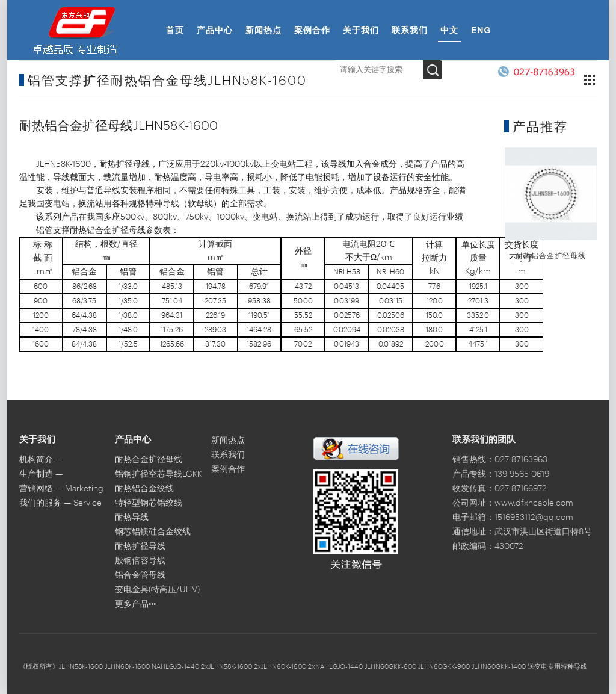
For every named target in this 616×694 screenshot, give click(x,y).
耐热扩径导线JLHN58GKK (140, 548)
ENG (481, 30)
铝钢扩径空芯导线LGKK (159, 474)
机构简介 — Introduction (43, 461)
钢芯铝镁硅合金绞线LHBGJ (153, 534)
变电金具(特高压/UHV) (157, 590)
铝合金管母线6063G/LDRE (140, 577)
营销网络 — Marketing (61, 489)
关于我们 (361, 30)
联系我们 (410, 30)
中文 (449, 30)
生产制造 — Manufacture (44, 476)
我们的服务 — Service (60, 503)
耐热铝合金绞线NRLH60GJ (144, 490)
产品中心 (215, 30)
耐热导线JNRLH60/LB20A (147, 519)
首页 (175, 30)
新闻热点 (263, 30)
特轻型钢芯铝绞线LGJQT (149, 505)
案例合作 (312, 30)
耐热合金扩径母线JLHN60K (149, 461)
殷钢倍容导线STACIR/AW (140, 562)
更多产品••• (135, 604)
